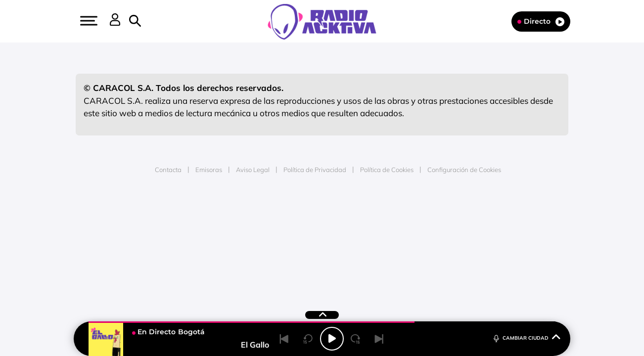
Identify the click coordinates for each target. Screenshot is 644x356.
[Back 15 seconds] (308, 339)
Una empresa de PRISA (121, 222)
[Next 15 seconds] (356, 339)
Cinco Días (343, 229)
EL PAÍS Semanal (417, 229)
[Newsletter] (151, 21)
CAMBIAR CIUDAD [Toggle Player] (526, 337)
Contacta (168, 170)
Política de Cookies (387, 170)
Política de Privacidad (315, 170)
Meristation (475, 244)
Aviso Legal (253, 170)
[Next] (379, 339)
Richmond (203, 244)
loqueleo (428, 244)
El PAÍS (209, 214)
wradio (305, 229)
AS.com (429, 214)
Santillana (303, 214)
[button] (88, 21)
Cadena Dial (381, 229)
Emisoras (209, 170)
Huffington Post (222, 229)
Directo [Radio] (541, 22)
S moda (384, 244)
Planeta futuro (454, 229)
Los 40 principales (256, 214)
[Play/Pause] (332, 339)
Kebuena (489, 229)
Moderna (252, 244)
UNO (277, 229)
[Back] (284, 339)
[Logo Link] (322, 21)
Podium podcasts (300, 244)
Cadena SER (398, 214)
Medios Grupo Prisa (121, 246)
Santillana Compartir (355, 214)
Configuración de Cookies (464, 170)
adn (462, 214)
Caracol (498, 214)
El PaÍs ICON (343, 244)
